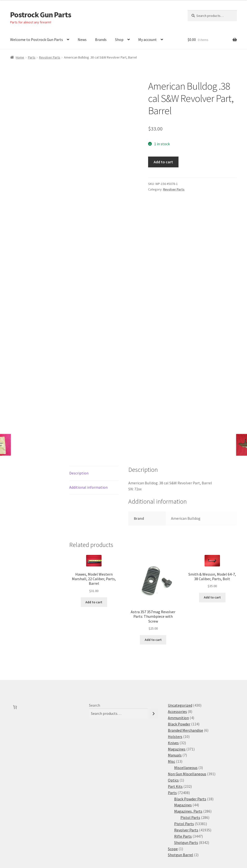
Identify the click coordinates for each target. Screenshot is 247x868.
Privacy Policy (21, 840)
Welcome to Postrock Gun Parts (37, 39)
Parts (32, 57)
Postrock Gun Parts (41, 15)
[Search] (154, 662)
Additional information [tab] (88, 436)
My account (148, 39)
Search (95, 654)
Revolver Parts (50, 57)
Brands (101, 39)
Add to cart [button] (94, 550)
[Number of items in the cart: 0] (15, 656)
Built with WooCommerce (58, 840)
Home (20, 57)
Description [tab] (79, 421)
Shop (119, 39)
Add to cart (163, 162)
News (82, 39)
